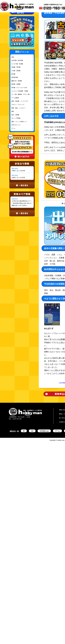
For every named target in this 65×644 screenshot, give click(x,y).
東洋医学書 (15, 77)
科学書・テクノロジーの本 (19, 88)
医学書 (13, 74)
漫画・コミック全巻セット (19, 122)
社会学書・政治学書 (17, 60)
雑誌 (13, 111)
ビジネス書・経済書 (17, 64)
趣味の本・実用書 (17, 81)
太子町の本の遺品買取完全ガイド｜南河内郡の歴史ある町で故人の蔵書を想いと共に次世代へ (22, 203)
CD (32, 431)
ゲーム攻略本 (15, 98)
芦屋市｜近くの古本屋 (18, 171)
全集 (13, 57)
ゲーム (13, 128)
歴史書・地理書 (16, 84)
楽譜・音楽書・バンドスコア (20, 101)
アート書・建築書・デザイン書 (20, 94)
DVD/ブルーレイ (16, 125)
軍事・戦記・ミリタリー (18, 108)
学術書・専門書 (16, 67)
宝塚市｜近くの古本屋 (18, 178)
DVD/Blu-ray (44, 431)
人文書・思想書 (16, 71)
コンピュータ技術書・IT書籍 (20, 91)
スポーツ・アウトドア (18, 105)
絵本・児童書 (15, 115)
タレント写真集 (16, 118)
